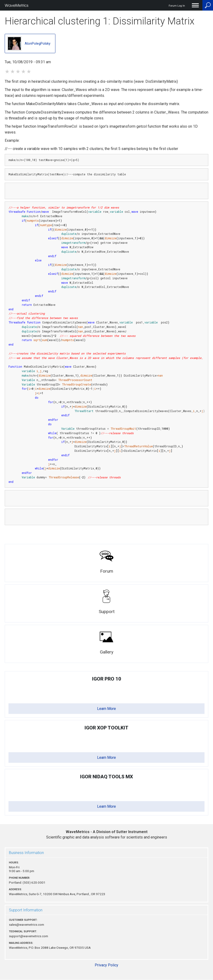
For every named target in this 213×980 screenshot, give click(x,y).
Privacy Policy (106, 965)
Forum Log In (177, 6)
